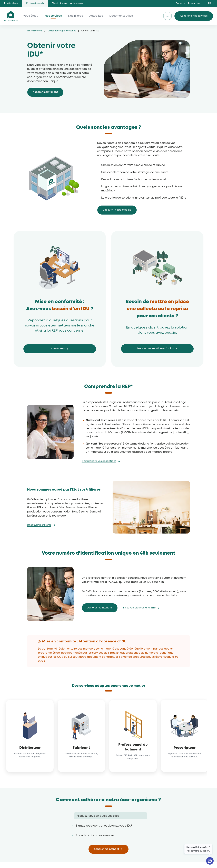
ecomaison (11, 16)
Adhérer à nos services (194, 16)
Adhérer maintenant (45, 92)
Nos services (53, 16)
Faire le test (58, 349)
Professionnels (35, 3)
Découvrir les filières (39, 525)
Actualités (96, 16)
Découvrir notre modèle (117, 210)
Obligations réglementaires (62, 31)
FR (210, 3)
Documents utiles (121, 16)
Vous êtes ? (31, 16)
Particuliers (11, 3)
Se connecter (167, 16)
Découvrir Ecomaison (189, 3)
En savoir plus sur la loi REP (139, 608)
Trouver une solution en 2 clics (155, 349)
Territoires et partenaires (67, 3)
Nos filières (76, 16)
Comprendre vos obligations (99, 461)
